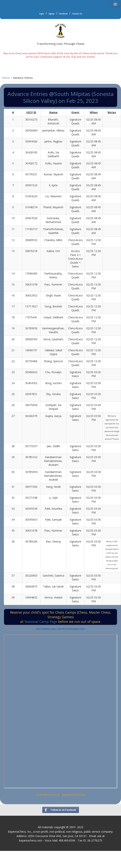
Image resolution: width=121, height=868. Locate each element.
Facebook (63, 14)
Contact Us (77, 14)
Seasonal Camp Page (41, 622)
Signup (51, 14)
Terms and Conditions (48, 795)
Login (42, 14)
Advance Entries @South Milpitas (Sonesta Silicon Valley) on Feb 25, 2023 (60, 97)
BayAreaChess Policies (73, 795)
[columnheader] (13, 112)
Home (6, 78)
